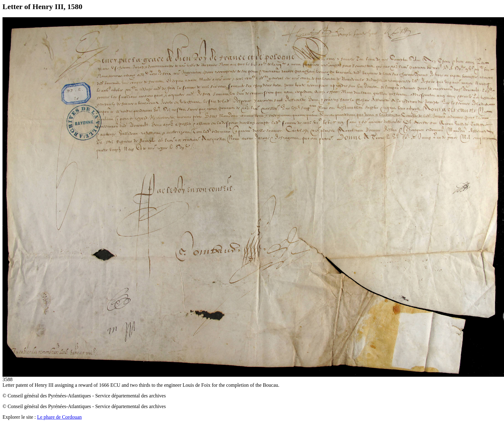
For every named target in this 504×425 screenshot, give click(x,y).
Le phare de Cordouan (59, 417)
